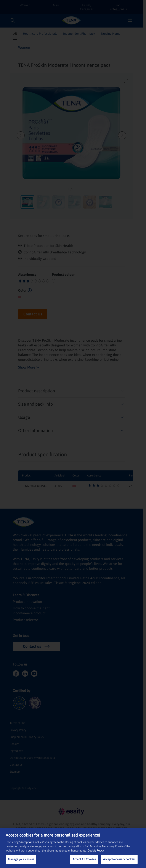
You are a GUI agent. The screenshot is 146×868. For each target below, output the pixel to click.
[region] (73, 848)
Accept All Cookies (84, 859)
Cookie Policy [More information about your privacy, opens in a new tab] (96, 851)
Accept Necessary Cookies (119, 859)
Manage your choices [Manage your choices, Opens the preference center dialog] (21, 859)
